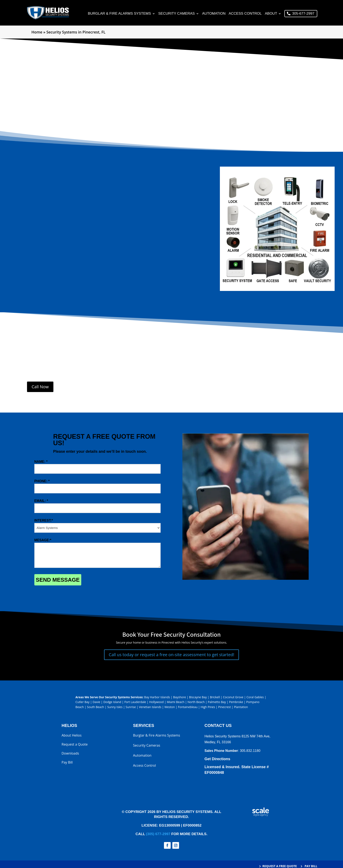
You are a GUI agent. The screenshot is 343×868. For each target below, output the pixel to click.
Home (37, 32)
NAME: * (41, 462)
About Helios (72, 736)
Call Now (40, 387)
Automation (214, 14)
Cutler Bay (82, 703)
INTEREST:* (44, 521)
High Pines (208, 708)
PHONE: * (42, 482)
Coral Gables (255, 698)
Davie (96, 703)
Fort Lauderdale (135, 703)
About (271, 14)
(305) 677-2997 (158, 834)
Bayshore (180, 698)
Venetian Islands (150, 708)
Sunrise (131, 708)
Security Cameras (177, 14)
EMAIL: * (41, 501)
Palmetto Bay (217, 703)
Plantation (241, 708)
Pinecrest (224, 708)
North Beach (196, 703)
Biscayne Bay (198, 698)
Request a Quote (75, 745)
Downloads (70, 754)
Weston (170, 708)
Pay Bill (67, 763)
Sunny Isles (115, 708)
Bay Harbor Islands (157, 698)
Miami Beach (175, 703)
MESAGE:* (43, 541)
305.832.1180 (250, 751)
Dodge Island (112, 703)
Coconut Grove (233, 698)
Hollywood (156, 703)
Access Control (245, 14)
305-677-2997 (303, 14)
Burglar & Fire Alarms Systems (119, 14)
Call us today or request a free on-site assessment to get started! (171, 655)
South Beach (95, 708)
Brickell (215, 698)
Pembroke (236, 703)
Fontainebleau (188, 708)
